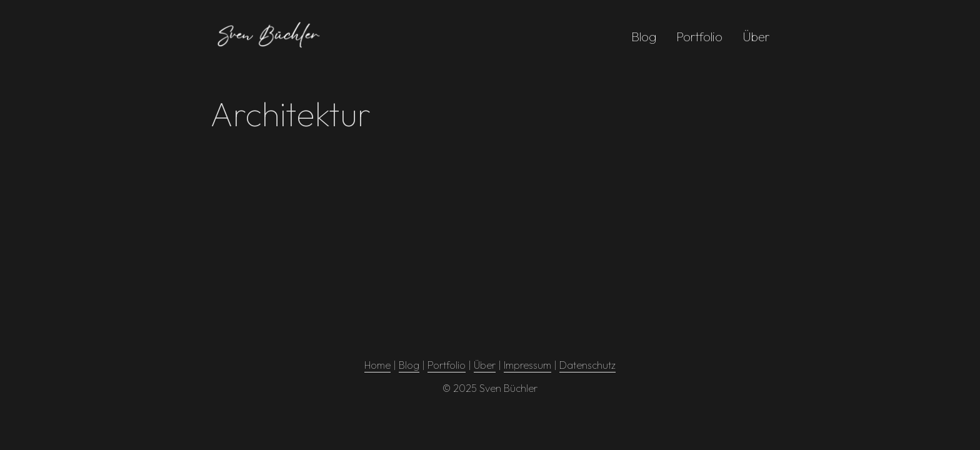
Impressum (527, 365)
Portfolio (699, 37)
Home (377, 365)
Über (756, 37)
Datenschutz (587, 365)
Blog (644, 37)
